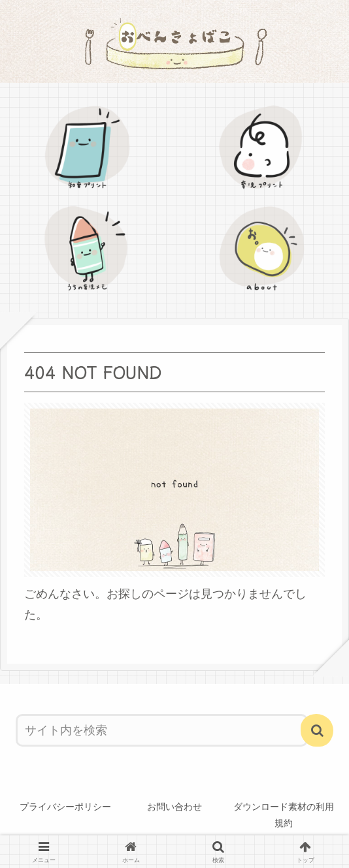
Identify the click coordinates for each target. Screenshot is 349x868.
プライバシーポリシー (65, 807)
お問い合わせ (174, 807)
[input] (162, 730)
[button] (317, 730)
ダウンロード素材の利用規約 (284, 815)
